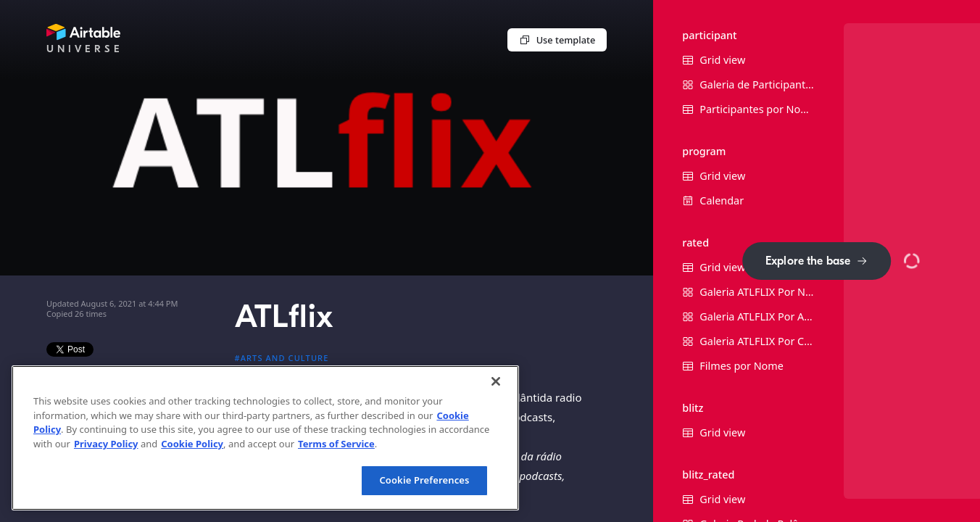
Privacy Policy (106, 444)
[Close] (496, 381)
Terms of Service (336, 444)
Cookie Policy (192, 444)
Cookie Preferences (424, 480)
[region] (265, 438)
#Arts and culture (282, 358)
